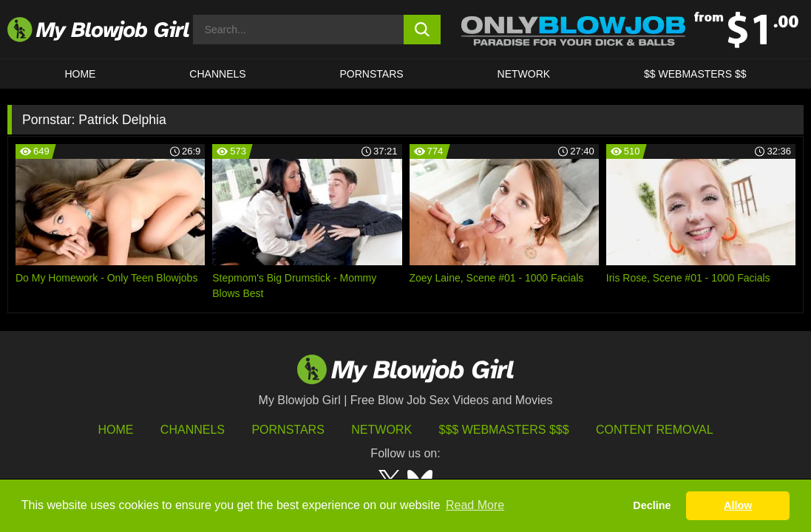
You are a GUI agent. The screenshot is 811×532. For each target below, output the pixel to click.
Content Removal (655, 430)
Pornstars (288, 430)
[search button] (422, 30)
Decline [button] (652, 505)
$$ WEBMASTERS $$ (695, 74)
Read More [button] (475, 505)
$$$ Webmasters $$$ (504, 430)
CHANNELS (217, 74)
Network (524, 74)
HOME (80, 74)
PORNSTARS (372, 74)
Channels (193, 430)
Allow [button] (738, 505)
